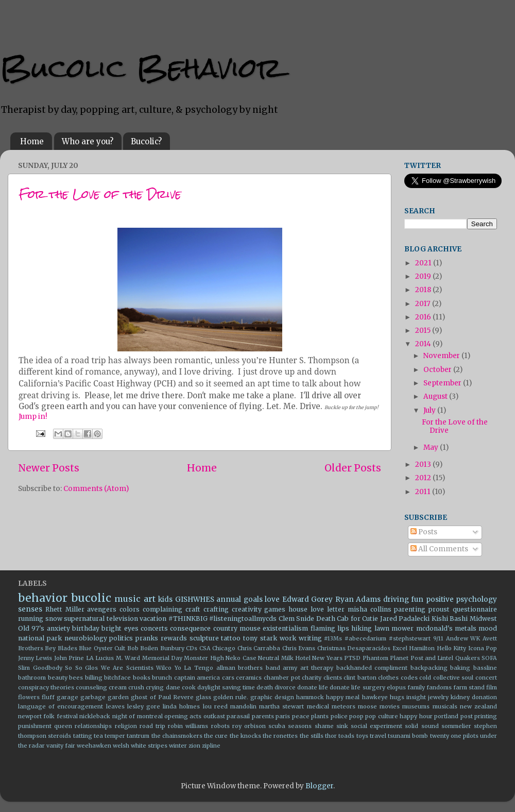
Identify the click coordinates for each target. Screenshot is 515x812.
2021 (424, 263)
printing (486, 716)
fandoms (439, 687)
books (142, 678)
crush (136, 687)
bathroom (32, 678)
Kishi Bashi (450, 619)
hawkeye (375, 697)
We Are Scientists (127, 668)
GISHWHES (195, 599)
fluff (48, 697)
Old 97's (31, 628)
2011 (424, 492)
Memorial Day (162, 658)
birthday (86, 628)
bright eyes (120, 628)
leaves (115, 706)
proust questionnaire (463, 609)
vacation (153, 619)
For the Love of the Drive (100, 194)
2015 (424, 331)
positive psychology (462, 599)
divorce (285, 687)
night (120, 716)
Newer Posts (49, 468)
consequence (190, 628)
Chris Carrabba (259, 648)
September (443, 383)
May (432, 447)
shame (324, 726)
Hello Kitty (451, 648)
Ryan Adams (358, 599)
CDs (192, 648)
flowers (29, 697)
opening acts (183, 716)
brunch (162, 678)
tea (98, 736)
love (272, 599)
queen (63, 726)
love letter (328, 609)
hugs (397, 697)
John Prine (69, 658)
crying (155, 687)
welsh (121, 746)
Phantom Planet (385, 658)
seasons (300, 726)
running (31, 619)
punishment (35, 726)
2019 (424, 276)
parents (263, 716)
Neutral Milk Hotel (284, 658)
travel (378, 736)
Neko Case (241, 658)
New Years (327, 658)
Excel (400, 648)
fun (417, 599)
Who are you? (88, 141)
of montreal (145, 716)
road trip (152, 726)
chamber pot (282, 678)
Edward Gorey (308, 599)
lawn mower (394, 628)
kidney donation (474, 697)
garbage (93, 697)
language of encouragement (61, 706)
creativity (247, 609)
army (290, 668)
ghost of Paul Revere (162, 697)
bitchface (117, 678)
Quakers (468, 658)
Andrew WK (463, 638)
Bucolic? (146, 141)
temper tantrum (127, 736)
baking (460, 668)
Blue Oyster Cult (102, 648)
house (298, 609)
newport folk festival (48, 716)
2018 (424, 290)
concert (486, 678)
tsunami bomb (408, 736)
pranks (147, 638)
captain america (197, 678)
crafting (216, 609)
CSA (205, 648)
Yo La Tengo (194, 668)
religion (126, 726)
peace (301, 716)
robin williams (188, 726)
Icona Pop (483, 648)
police (339, 716)
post (467, 716)
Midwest (483, 619)
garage (67, 697)
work (288, 638)
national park (40, 638)
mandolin (243, 706)
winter (178, 746)
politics (121, 638)
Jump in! (33, 417)
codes (409, 678)
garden (118, 697)
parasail (238, 716)
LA (90, 658)
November (442, 356)
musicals (445, 706)
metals (466, 628)
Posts (424, 532)
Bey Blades (61, 648)
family (416, 687)
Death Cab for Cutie (347, 619)
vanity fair (61, 746)
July (430, 410)
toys (362, 736)
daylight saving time (226, 687)
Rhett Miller (65, 609)
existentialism (285, 628)
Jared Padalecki (405, 619)
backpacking (429, 668)
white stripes (149, 746)
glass (203, 697)
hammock (310, 697)
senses (30, 609)
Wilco (164, 668)
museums (416, 706)
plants (320, 716)
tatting (83, 736)
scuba (277, 726)
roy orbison (249, 726)
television (122, 619)
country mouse (237, 628)
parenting (410, 609)
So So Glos (81, 668)
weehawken (94, 746)
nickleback (95, 716)
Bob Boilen (143, 648)
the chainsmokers (177, 736)
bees (76, 678)
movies (390, 706)
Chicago (224, 648)
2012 (424, 478)
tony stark (260, 638)
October (438, 370)
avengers (102, 609)
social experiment (376, 726)
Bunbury (172, 648)
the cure (216, 736)
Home (32, 141)
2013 (424, 464)
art (150, 599)
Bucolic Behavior (141, 68)
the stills (312, 736)
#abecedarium (365, 638)
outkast (214, 716)
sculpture (204, 638)
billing (94, 678)
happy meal (343, 697)
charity (312, 678)
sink (342, 726)
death (265, 687)
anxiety (58, 628)
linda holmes (181, 706)
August (436, 396)
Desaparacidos (369, 648)
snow (54, 619)
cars (228, 678)
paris (283, 716)
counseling (91, 687)
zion (194, 746)
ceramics (249, 678)
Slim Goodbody (40, 668)
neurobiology (86, 638)
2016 (424, 317)
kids (165, 599)
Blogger (319, 786)
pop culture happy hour (399, 716)
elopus (396, 687)
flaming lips (330, 628)
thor (331, 736)
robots (220, 726)
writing (310, 638)
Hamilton (422, 648)
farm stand (469, 687)
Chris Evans (299, 648)
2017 (424, 304)
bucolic (91, 598)
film (492, 687)
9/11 (438, 638)
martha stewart (281, 706)
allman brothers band (248, 668)
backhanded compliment (372, 668)
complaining (162, 609)
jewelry (438, 697)
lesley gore (144, 706)
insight (416, 697)
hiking (362, 628)
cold (425, 678)
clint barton (360, 678)
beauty (58, 678)
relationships (93, 726)
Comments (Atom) (96, 489)
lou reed (215, 706)
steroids (59, 736)
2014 (424, 344)
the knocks (245, 736)
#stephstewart (410, 638)
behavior (43, 598)
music (127, 599)
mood (488, 628)
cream (118, 687)
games (275, 609)
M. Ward (128, 658)
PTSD (352, 658)
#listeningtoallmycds (243, 619)
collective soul (453, 678)
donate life (313, 687)
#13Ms (333, 638)
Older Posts (353, 468)
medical (318, 706)
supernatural (84, 619)
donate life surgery (357, 687)
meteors (344, 706)
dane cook (181, 687)
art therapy (317, 668)
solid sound (422, 726)
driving (396, 599)
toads (346, 736)
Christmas (331, 648)
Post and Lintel (432, 658)
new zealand (478, 706)
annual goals (239, 599)
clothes (388, 678)
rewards (174, 638)
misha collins (370, 609)
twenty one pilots (454, 736)
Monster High (204, 658)
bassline (485, 668)
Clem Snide (297, 619)
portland (446, 716)
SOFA (489, 658)
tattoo (231, 638)
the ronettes (280, 736)
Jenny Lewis (35, 658)
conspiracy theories (46, 687)
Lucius (105, 658)
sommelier (456, 726)
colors (130, 609)
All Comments (439, 549)
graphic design (272, 697)
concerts (154, 628)
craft (193, 609)
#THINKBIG (188, 619)
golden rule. (231, 697)
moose (367, 706)
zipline (211, 746)
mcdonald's (434, 628)
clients (333, 678)
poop (356, 716)
